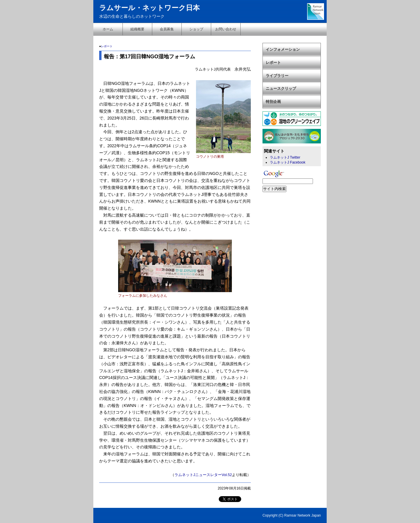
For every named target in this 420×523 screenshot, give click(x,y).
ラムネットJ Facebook (288, 162)
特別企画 (273, 102)
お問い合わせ (226, 29)
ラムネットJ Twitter (285, 157)
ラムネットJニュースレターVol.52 (203, 475)
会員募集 (167, 29)
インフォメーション (283, 49)
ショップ (196, 29)
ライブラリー (277, 76)
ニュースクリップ (281, 88)
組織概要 (137, 29)
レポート (107, 46)
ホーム (108, 29)
